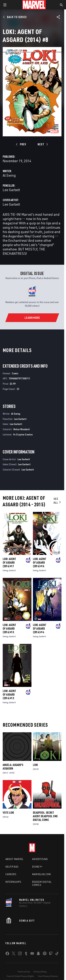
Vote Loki (8, 813)
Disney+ (37, 867)
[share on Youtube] (32, 954)
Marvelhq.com (41, 874)
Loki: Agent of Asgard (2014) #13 (9, 694)
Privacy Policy (40, 972)
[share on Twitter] (14, 954)
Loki (35, 765)
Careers (11, 874)
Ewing (5, 570)
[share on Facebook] (7, 954)
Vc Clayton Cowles (23, 434)
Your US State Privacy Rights (20, 976)
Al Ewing (9, 175)
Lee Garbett (11, 190)
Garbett (12, 570)
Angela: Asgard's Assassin (13, 767)
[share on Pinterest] (45, 954)
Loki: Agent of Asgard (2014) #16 (40, 563)
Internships (13, 882)
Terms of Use (24, 972)
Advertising (40, 859)
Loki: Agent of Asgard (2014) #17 (9, 563)
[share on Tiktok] (57, 954)
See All (57, 501)
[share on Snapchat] (38, 954)
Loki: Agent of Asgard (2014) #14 (40, 629)
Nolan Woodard (21, 429)
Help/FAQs (12, 867)
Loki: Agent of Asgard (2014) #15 (9, 629)
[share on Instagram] (20, 954)
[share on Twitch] (51, 954)
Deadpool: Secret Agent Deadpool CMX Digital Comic (45, 816)
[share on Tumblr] (26, 954)
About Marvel (14, 859)
